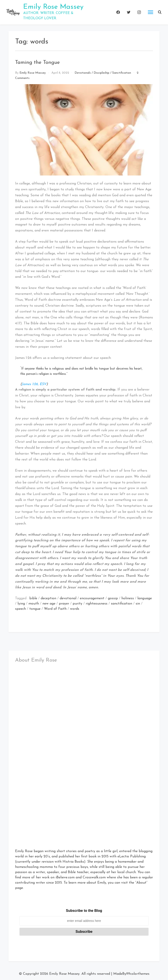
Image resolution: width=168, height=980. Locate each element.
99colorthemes (138, 974)
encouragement (92, 598)
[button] (160, 12)
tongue (35, 609)
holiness (128, 598)
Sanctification (122, 73)
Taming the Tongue (37, 63)
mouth (34, 604)
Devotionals (83, 73)
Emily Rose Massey (53, 7)
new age (49, 604)
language (145, 598)
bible (33, 598)
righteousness (97, 604)
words (75, 609)
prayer (64, 604)
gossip (113, 598)
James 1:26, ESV (34, 384)
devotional (68, 598)
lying (21, 604)
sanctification (122, 604)
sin (138, 604)
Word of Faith (55, 609)
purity (77, 604)
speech (20, 609)
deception (48, 598)
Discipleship (101, 73)
